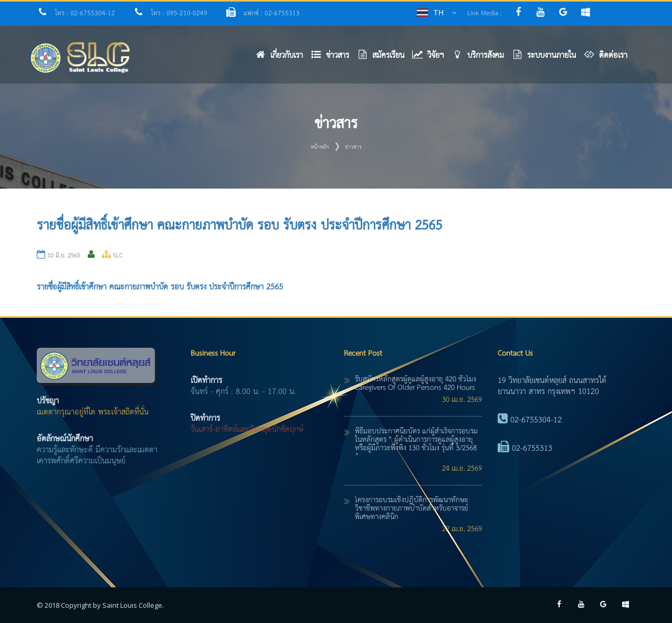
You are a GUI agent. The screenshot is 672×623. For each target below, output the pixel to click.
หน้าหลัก (320, 147)
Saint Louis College (132, 605)
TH (438, 12)
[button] (334, 58)
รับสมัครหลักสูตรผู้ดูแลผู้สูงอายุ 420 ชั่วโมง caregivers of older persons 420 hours (416, 383)
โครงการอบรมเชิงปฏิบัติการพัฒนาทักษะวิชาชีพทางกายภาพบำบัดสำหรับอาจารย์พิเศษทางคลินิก (412, 508)
